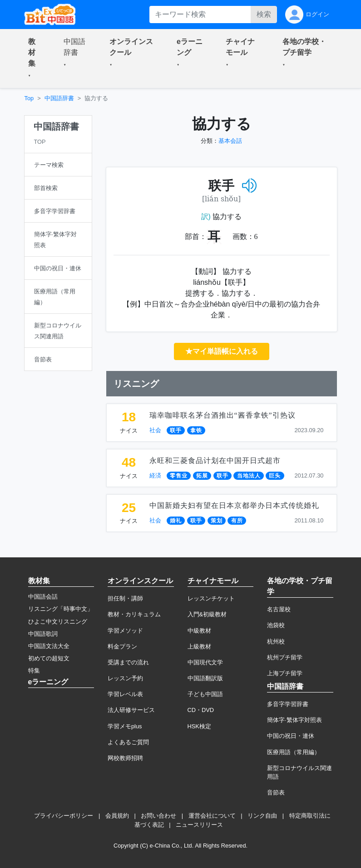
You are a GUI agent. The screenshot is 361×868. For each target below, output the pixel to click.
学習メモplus (125, 726)
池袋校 (276, 625)
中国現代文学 (205, 662)
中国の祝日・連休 (291, 736)
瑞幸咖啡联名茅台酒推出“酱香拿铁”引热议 (223, 415)
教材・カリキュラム (134, 614)
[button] (35, 59)
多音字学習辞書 (288, 704)
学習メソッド (125, 631)
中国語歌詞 (43, 634)
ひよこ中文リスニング (58, 622)
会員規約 (117, 816)
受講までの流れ (128, 662)
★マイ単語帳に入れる (222, 351)
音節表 (276, 792)
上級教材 (199, 646)
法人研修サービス (131, 710)
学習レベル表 (125, 694)
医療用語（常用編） (294, 752)
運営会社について (212, 816)
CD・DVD (201, 710)
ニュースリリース (199, 825)
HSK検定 (199, 726)
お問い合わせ (158, 816)
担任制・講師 (125, 598)
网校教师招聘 (125, 758)
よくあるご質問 (128, 742)
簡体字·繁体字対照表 (294, 720)
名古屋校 (279, 609)
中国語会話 (43, 597)
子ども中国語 (205, 694)
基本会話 (230, 141)
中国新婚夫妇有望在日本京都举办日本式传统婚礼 (234, 505)
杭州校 (276, 641)
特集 (34, 671)
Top (29, 98)
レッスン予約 (125, 678)
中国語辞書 (59, 98)
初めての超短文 (49, 658)
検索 (264, 14)
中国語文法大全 (49, 646)
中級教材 (199, 631)
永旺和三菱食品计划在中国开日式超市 (215, 461)
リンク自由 (262, 816)
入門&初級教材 (207, 614)
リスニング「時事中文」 (61, 609)
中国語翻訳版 (205, 678)
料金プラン (122, 646)
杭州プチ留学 (285, 657)
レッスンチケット (211, 598)
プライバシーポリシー (64, 816)
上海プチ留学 (285, 673)
